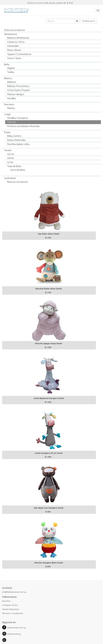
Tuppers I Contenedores (19, 54)
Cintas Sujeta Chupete (19, 90)
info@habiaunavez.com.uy (14, 592)
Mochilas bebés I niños (18, 144)
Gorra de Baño (18, 170)
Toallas (11, 72)
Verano (8, 150)
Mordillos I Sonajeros (18, 118)
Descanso (9, 104)
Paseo (7, 132)
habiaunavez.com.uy (16, 628)
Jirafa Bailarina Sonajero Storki (49, 398)
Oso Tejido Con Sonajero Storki (49, 508)
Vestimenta (10, 178)
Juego (7, 114)
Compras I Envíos (10, 605)
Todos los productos (14, 30)
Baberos (12, 82)
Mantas (11, 108)
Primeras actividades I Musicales (23, 126)
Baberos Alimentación (18, 38)
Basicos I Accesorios (18, 182)
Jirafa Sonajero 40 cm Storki (49, 453)
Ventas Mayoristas (10, 609)
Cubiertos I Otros (16, 42)
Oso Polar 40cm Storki (49, 234)
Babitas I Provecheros (18, 86)
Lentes (11, 158)
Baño (7, 64)
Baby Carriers (14, 136)
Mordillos (12, 98)
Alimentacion (11, 34)
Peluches (12, 122)
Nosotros (6, 601)
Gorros (11, 154)
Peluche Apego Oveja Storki (49, 344)
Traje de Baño (14, 166)
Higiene (11, 68)
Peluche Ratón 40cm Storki (49, 289)
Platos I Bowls (14, 50)
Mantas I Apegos (16, 94)
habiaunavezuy (14, 634)
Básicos (8, 78)
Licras (10, 162)
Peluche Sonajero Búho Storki (49, 563)
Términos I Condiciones (13, 613)
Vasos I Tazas (14, 58)
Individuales (13, 46)
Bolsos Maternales (16, 140)
